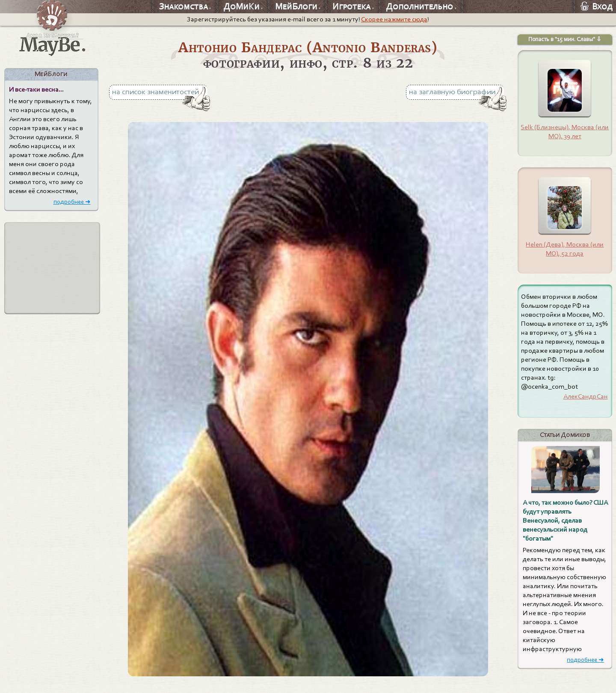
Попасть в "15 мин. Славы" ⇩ (565, 39)
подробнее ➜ (72, 202)
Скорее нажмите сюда (394, 19)
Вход (597, 6)
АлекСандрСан (586, 396)
